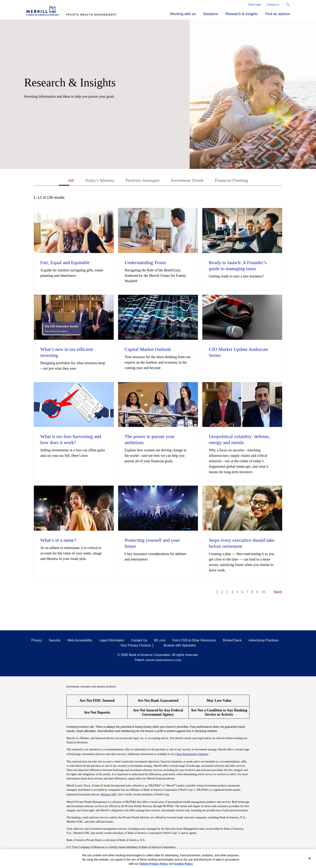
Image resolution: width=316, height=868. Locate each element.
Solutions (211, 14)
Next (278, 593)
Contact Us (139, 641)
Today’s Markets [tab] (95, 181)
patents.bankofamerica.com (164, 660)
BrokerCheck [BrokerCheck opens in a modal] (232, 641)
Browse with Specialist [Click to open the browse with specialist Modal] (180, 646)
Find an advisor (278, 14)
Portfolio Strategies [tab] (141, 181)
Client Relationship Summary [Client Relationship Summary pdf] (192, 755)
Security (55, 641)
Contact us (273, 5)
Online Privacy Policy (154, 864)
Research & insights (242, 14)
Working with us (183, 14)
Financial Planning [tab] (236, 181)
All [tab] (64, 181)
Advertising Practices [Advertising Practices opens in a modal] (264, 641)
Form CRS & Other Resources (194, 641)
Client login (255, 5)
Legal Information (112, 641)
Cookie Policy (184, 864)
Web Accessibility (80, 641)
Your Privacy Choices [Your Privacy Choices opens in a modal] (136, 646)
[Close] (310, 858)
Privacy (37, 641)
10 (263, 593)
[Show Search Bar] (288, 5)
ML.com (160, 641)
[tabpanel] (158, 397)
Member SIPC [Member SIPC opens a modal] (109, 795)
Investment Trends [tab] (189, 181)
